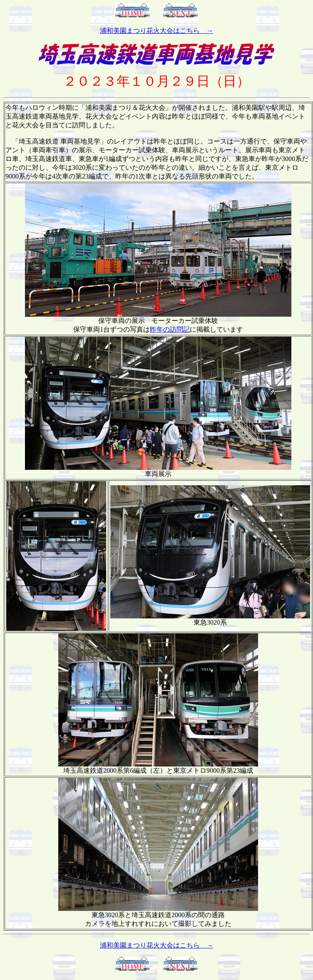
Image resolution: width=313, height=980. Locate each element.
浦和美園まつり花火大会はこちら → (156, 31)
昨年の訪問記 (170, 329)
